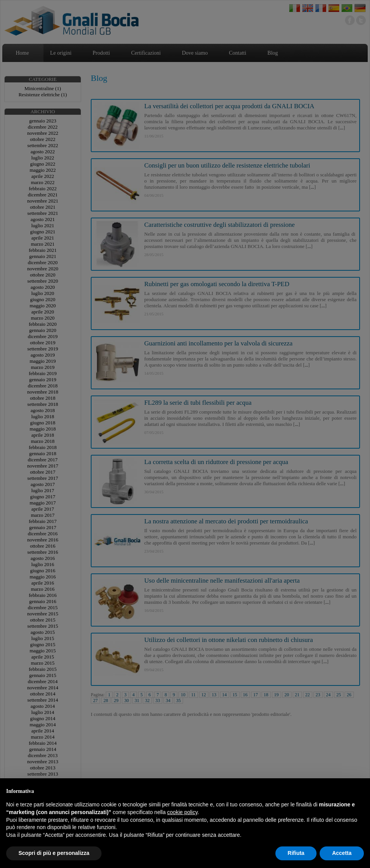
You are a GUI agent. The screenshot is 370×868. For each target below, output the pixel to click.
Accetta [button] (342, 853)
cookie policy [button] (182, 812)
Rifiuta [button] (296, 853)
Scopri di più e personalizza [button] (54, 853)
